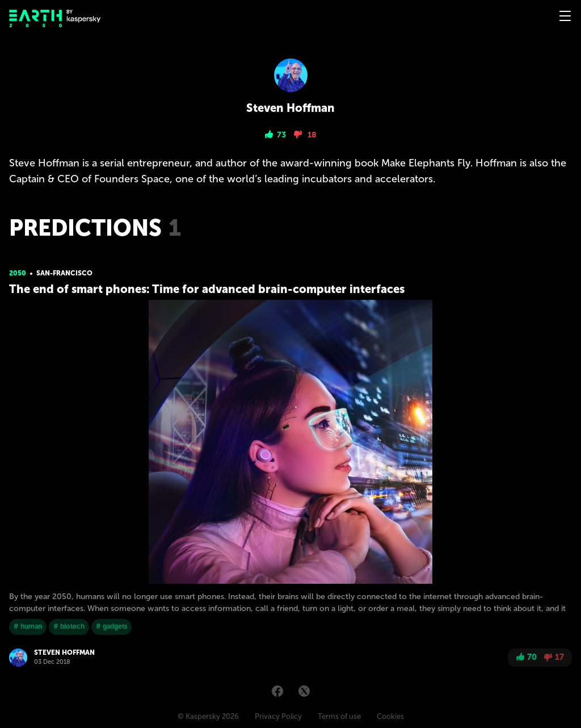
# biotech (69, 626)
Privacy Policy (278, 716)
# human (28, 626)
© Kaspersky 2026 (208, 716)
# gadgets (111, 626)
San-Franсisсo (64, 273)
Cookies (390, 716)
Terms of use (339, 716)
